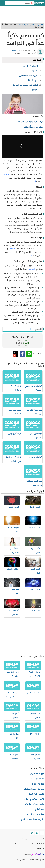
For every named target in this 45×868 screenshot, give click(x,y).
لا (19, 343)
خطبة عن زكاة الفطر (35, 814)
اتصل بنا (41, 839)
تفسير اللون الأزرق (36, 794)
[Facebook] (42, 833)
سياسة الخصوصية (21, 844)
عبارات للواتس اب (37, 774)
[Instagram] (32, 833)
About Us (40, 849)
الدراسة (32, 269)
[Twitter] (37, 833)
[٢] (8, 232)
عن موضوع (24, 839)
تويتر (16, 354)
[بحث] (32, 3)
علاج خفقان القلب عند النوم (33, 819)
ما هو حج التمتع (37, 779)
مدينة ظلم (39, 809)
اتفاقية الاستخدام (37, 844)
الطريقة (13, 249)
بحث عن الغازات (38, 784)
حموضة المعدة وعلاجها (34, 789)
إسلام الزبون (16, 50)
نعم (26, 343)
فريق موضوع (23, 849)
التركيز (7, 174)
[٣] (32, 255)
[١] (35, 181)
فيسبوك (22, 354)
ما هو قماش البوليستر (34, 804)
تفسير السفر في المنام (34, 799)
